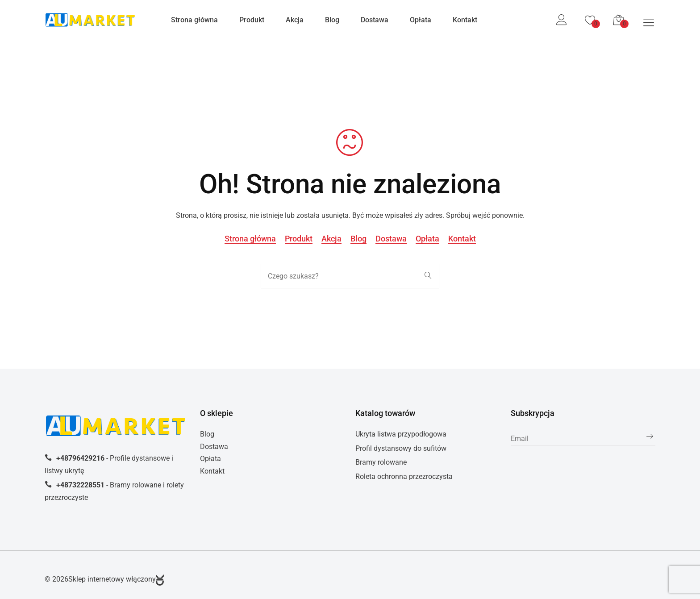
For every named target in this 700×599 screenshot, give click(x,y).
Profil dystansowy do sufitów (401, 448)
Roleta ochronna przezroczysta (404, 476)
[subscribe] (583, 439)
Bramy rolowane (381, 462)
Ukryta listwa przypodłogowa (401, 434)
